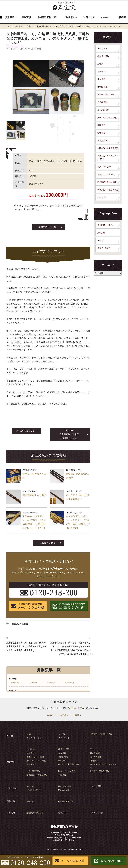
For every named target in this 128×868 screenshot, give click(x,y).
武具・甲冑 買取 (104, 167)
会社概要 (121, 17)
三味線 (100, 64)
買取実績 (26, 17)
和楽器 (30, 26)
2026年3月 (33, 683)
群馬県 (76, 715)
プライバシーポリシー (36, 738)
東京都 (50, 715)
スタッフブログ (96, 813)
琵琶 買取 (101, 71)
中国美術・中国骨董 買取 (108, 148)
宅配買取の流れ (65, 790)
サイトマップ (64, 738)
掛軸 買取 (101, 133)
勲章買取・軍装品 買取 (107, 182)
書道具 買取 (102, 141)
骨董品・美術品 (104, 248)
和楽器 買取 (102, 48)
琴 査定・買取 (103, 56)
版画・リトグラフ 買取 (107, 118)
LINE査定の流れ (65, 786)
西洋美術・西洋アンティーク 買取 (109, 157)
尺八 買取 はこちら (26, 431)
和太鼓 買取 (102, 87)
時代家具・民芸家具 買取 (108, 190)
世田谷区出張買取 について (69, 434)
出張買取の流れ (33, 790)
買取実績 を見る (47, 543)
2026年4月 (15, 683)
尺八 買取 (101, 79)
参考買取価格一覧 (47, 17)
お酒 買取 (101, 197)
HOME (8, 26)
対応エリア (89, 17)
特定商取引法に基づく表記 (101, 734)
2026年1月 (70, 683)
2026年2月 (51, 683)
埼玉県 (63, 715)
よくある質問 (96, 786)
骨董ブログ (63, 813)
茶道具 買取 (102, 102)
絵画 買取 (101, 125)
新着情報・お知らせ (106, 225)
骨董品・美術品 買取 (106, 94)
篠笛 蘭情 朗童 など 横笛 (34, 495)
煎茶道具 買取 (103, 110)
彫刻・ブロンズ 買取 (106, 174)
